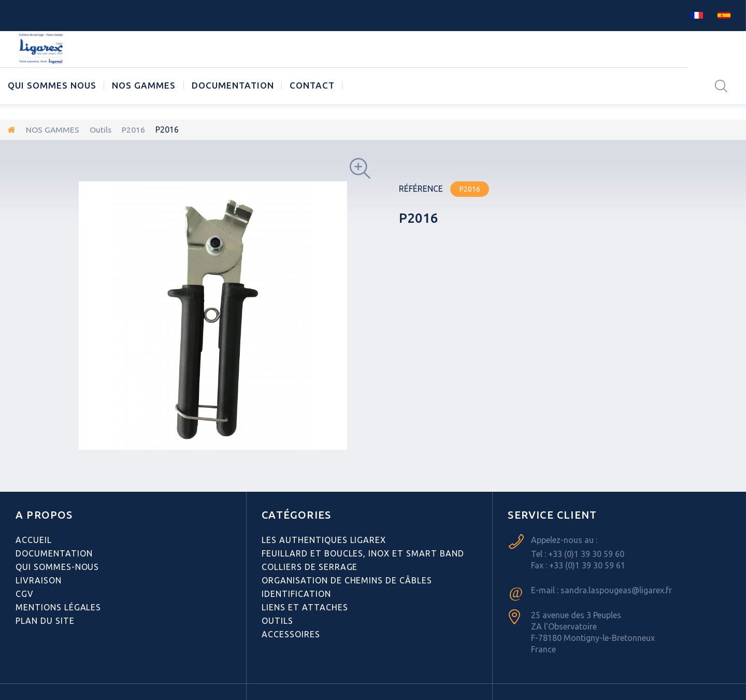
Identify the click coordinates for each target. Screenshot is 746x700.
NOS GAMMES (144, 85)
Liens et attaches (305, 607)
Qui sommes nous (52, 85)
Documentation (233, 85)
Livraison (39, 580)
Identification (296, 593)
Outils (101, 130)
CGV (25, 593)
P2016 (134, 130)
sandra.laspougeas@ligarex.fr (616, 590)
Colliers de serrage (310, 566)
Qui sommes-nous (57, 566)
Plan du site (45, 620)
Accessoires (291, 634)
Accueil (34, 539)
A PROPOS (44, 514)
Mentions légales (58, 607)
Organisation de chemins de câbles (347, 580)
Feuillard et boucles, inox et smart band (363, 553)
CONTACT (312, 85)
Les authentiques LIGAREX (324, 539)
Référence (421, 188)
